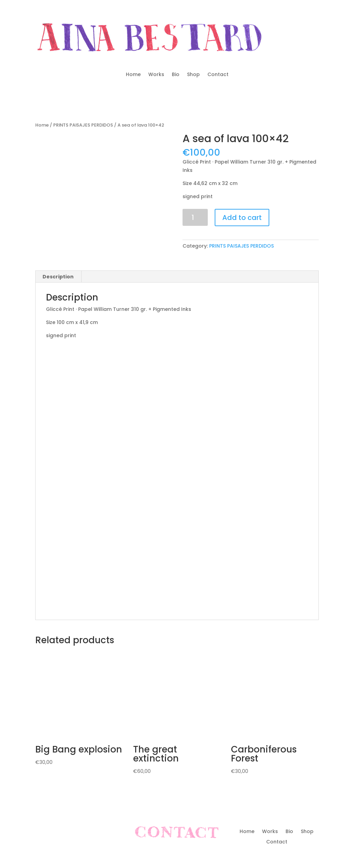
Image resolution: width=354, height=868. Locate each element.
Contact (218, 75)
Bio (176, 75)
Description (58, 277)
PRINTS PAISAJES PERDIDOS (83, 125)
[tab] (58, 277)
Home (133, 75)
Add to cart (242, 218)
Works (156, 75)
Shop (193, 75)
